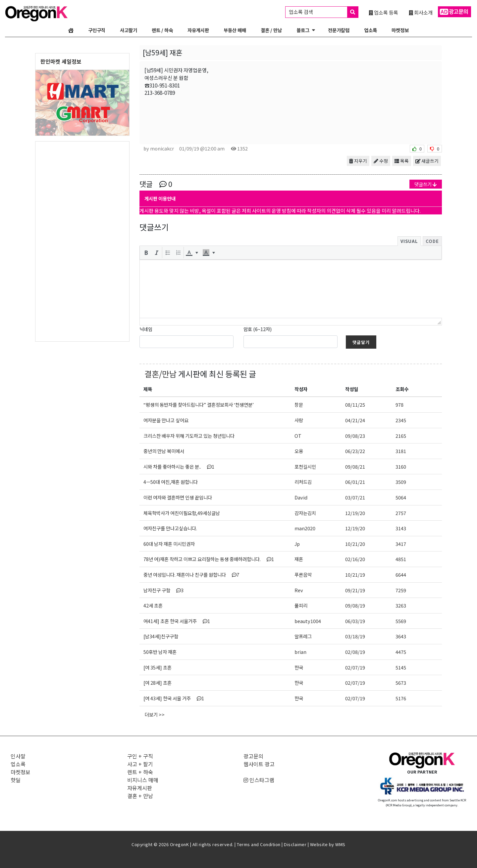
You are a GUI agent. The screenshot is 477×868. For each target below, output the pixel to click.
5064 (401, 497)
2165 (401, 436)
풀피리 (301, 605)
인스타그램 (259, 780)
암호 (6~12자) (258, 329)
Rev (299, 590)
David (301, 497)
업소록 (371, 30)
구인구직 (97, 30)
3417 (401, 544)
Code (432, 241)
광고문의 (253, 756)
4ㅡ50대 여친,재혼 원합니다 (171, 482)
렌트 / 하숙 (162, 30)
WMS (340, 844)
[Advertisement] (82, 241)
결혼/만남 (160, 374)
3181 (401, 451)
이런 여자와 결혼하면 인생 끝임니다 (178, 497)
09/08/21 (355, 466)
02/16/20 (355, 559)
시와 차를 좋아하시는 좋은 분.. (179, 466)
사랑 (299, 420)
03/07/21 (355, 497)
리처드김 (303, 482)
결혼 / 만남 (271, 30)
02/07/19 (355, 667)
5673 (401, 683)
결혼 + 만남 (140, 796)
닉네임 (146, 329)
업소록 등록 (383, 12)
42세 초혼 (153, 605)
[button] (146, 253)
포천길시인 (305, 466)
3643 (401, 636)
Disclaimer (295, 844)
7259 (401, 590)
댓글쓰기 (426, 184)
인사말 (18, 756)
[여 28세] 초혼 (158, 683)
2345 (401, 420)
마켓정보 (400, 30)
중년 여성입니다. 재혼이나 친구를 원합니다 (191, 575)
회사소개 (421, 12)
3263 (401, 605)
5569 (401, 621)
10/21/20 (355, 544)
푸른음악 (303, 575)
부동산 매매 (235, 30)
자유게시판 (198, 30)
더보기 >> (155, 714)
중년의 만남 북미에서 (164, 451)
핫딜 (16, 780)
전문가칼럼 (339, 30)
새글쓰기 (427, 161)
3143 (401, 528)
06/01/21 (355, 482)
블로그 (303, 30)
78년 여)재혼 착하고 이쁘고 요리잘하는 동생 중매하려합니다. (209, 559)
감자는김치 (305, 513)
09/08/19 (355, 605)
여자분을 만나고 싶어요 (166, 420)
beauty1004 (308, 621)
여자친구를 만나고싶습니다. (170, 528)
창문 (299, 405)
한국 (299, 667)
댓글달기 (361, 342)
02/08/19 (355, 652)
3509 (401, 482)
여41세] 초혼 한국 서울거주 (177, 621)
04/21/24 (355, 420)
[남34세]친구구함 (161, 636)
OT (298, 436)
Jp (297, 544)
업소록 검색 (323, 12)
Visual (409, 241)
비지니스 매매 (143, 780)
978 (399, 405)
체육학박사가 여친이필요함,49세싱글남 (182, 513)
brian (300, 652)
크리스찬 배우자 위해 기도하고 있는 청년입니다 (189, 436)
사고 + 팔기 (140, 764)
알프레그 (303, 636)
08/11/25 (355, 405)
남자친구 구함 (163, 590)
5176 (401, 698)
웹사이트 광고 (259, 764)
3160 (401, 466)
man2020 (305, 528)
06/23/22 (355, 451)
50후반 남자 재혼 (160, 652)
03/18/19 (355, 636)
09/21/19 (355, 590)
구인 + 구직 (140, 756)
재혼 (299, 559)
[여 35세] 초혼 (158, 667)
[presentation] (146, 253)
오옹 (299, 451)
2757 (401, 513)
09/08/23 (355, 436)
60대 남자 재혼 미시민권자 (169, 544)
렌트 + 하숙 (140, 772)
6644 (401, 575)
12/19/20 (355, 513)
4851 (401, 559)
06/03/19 (355, 621)
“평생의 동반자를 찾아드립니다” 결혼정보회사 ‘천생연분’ (199, 405)
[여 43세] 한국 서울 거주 (174, 698)
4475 (401, 652)
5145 (401, 667)
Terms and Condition (259, 844)
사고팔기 (129, 30)
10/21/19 (355, 575)
